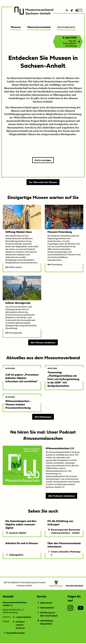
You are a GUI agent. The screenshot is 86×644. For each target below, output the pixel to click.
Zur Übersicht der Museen (43, 183)
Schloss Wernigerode (18, 303)
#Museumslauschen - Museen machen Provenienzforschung (18, 405)
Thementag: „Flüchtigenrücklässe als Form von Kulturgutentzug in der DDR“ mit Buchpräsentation (63, 380)
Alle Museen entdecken (43, 343)
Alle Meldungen (43, 417)
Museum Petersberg (60, 232)
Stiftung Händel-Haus (19, 232)
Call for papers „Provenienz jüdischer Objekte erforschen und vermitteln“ (22, 379)
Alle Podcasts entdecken (61, 496)
